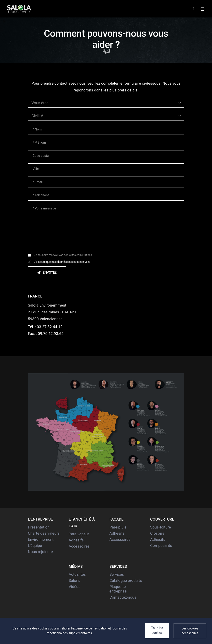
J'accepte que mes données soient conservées (62, 262)
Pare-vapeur (79, 534)
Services (117, 574)
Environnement (41, 539)
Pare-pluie (118, 527)
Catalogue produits (126, 580)
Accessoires (79, 546)
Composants (161, 546)
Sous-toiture (160, 527)
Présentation (39, 527)
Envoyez (42, 273)
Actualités (77, 574)
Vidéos (75, 587)
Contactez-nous (123, 597)
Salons (74, 580)
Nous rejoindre (40, 552)
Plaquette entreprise (118, 589)
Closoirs (157, 533)
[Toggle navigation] (203, 9)
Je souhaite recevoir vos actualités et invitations (63, 255)
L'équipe (35, 546)
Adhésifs (76, 540)
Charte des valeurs (44, 533)
